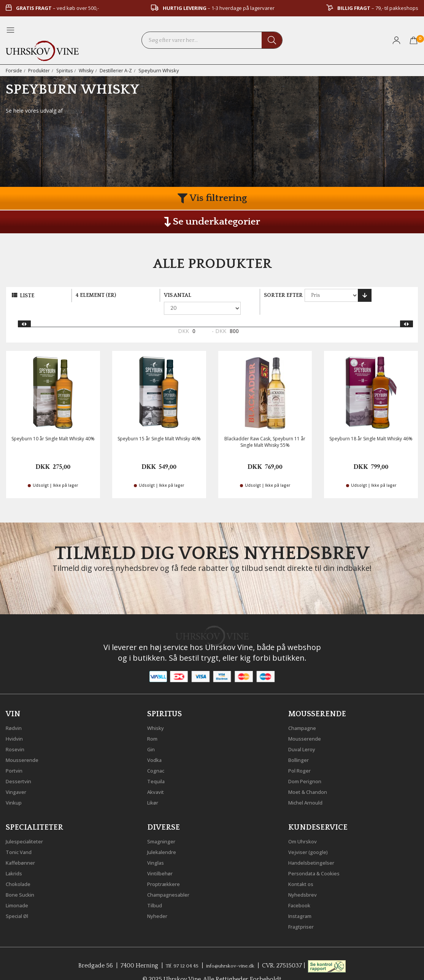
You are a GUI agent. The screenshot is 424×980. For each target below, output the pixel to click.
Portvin (16, 756)
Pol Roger (302, 756)
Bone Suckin (24, 880)
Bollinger (301, 746)
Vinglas (158, 848)
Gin (152, 735)
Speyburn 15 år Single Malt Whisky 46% (159, 426)
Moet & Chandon (313, 778)
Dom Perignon (309, 767)
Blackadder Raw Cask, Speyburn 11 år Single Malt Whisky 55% (265, 429)
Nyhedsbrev (305, 880)
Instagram (303, 902)
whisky (72, 111)
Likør (154, 788)
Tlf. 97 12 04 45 (176, 951)
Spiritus (67, 70)
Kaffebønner (23, 848)
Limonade (20, 891)
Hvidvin (17, 724)
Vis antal (178, 295)
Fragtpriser (304, 912)
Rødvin (16, 714)
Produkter (40, 70)
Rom (154, 724)
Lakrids (16, 859)
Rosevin (17, 735)
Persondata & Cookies (320, 859)
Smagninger (165, 827)
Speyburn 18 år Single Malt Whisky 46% (371, 426)
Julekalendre (165, 838)
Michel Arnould (310, 788)
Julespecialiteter (29, 827)
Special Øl (20, 902)
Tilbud (156, 891)
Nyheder (160, 902)
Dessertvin (21, 767)
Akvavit (158, 778)
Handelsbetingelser (316, 848)
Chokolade (21, 870)
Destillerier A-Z (122, 70)
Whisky (91, 70)
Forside (14, 70)
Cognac (158, 756)
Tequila (158, 767)
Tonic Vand (22, 838)
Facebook (302, 891)
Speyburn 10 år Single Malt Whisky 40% (53, 426)
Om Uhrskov (306, 827)
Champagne (306, 714)
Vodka (156, 746)
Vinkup (16, 788)
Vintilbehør (163, 859)
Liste (27, 296)
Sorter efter (283, 295)
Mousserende (25, 746)
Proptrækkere (167, 870)
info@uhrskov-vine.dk (234, 951)
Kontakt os (304, 870)
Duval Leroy (305, 735)
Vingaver (18, 778)
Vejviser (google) (312, 838)
